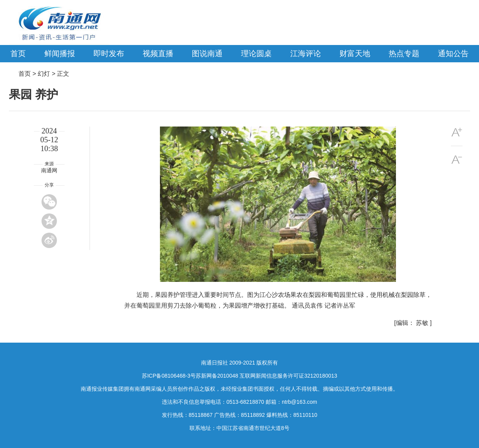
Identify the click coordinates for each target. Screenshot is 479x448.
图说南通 (207, 53)
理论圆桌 (256, 53)
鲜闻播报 (60, 53)
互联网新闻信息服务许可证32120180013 (288, 376)
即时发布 (109, 53)
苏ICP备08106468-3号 (169, 376)
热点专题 (404, 53)
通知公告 (453, 53)
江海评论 (306, 53)
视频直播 (158, 53)
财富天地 (355, 53)
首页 (18, 53)
